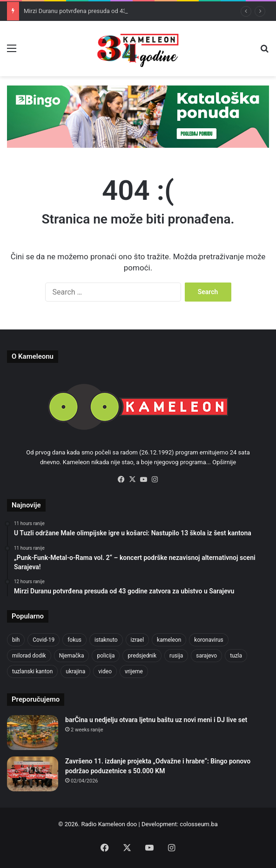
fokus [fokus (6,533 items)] (74, 640)
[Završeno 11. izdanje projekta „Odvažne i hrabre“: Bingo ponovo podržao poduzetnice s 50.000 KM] (33, 774)
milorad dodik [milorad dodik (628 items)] (29, 656)
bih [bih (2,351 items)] (16, 640)
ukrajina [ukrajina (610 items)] (75, 671)
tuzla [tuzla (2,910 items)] (236, 656)
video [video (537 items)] (105, 671)
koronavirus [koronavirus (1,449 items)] (209, 640)
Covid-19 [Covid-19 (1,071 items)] (44, 640)
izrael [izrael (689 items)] (138, 640)
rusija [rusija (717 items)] (176, 656)
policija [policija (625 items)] (106, 656)
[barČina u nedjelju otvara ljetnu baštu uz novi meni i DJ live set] (33, 733)
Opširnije (224, 462)
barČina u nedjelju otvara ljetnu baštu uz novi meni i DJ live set (156, 720)
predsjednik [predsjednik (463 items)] (142, 656)
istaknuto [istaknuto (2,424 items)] (106, 640)
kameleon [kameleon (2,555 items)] (169, 640)
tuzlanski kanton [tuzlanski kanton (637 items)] (32, 671)
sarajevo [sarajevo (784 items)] (206, 656)
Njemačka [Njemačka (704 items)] (72, 656)
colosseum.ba (199, 824)
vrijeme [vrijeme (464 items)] (134, 671)
